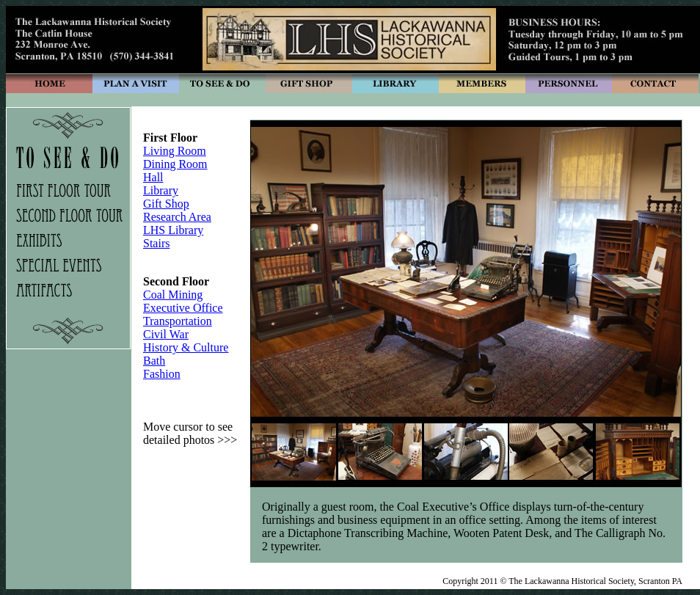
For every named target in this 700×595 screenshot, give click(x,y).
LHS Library (173, 230)
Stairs (156, 243)
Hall (153, 177)
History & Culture (186, 347)
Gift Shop (166, 204)
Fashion (162, 374)
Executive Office (183, 308)
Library (161, 190)
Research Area (177, 217)
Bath (154, 361)
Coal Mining (173, 295)
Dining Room (175, 164)
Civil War (166, 334)
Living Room (175, 151)
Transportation (178, 321)
